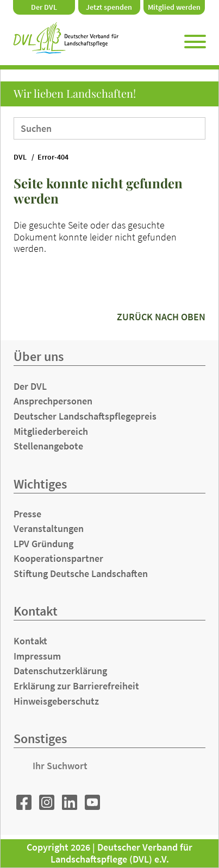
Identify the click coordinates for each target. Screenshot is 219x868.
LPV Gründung (43, 544)
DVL (20, 157)
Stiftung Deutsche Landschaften (81, 574)
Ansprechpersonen (53, 401)
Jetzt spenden (109, 7)
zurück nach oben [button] (161, 317)
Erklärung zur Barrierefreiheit (76, 686)
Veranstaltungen (49, 528)
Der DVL (44, 7)
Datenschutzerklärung (60, 671)
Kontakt (30, 641)
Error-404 (53, 157)
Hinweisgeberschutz (56, 701)
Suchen (190, 128)
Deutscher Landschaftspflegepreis (85, 416)
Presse (27, 514)
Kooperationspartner (58, 558)
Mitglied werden (174, 7)
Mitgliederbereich (51, 431)
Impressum (37, 656)
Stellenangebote (48, 446)
